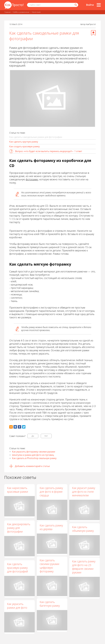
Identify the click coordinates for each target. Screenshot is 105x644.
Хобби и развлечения (21, 12)
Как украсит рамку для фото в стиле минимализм (84, 492)
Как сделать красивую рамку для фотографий (17, 568)
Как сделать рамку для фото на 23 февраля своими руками (84, 570)
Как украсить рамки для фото (17, 606)
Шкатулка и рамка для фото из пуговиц (33, 455)
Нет (46, 436)
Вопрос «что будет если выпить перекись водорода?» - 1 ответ (49, 151)
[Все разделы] (99, 5)
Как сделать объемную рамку (83, 530)
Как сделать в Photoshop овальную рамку (34, 458)
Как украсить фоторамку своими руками (34, 452)
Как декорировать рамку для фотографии (19, 528)
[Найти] (76, 5)
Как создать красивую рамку (24, 146)
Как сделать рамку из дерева (51, 530)
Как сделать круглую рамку (24, 142)
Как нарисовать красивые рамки (18, 490)
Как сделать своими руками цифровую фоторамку (49, 570)
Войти (90, 5)
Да (33, 436)
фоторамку (32, 179)
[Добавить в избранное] (93, 33)
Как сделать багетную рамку (50, 609)
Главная (7, 12)
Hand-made (36, 12)
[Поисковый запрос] (53, 5)
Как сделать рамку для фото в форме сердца (51, 492)
